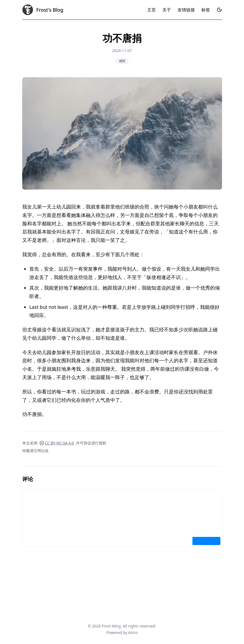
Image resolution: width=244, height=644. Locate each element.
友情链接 (186, 10)
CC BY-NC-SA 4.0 (57, 443)
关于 (167, 10)
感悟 (122, 61)
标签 (206, 10)
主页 (151, 10)
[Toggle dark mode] (219, 10)
